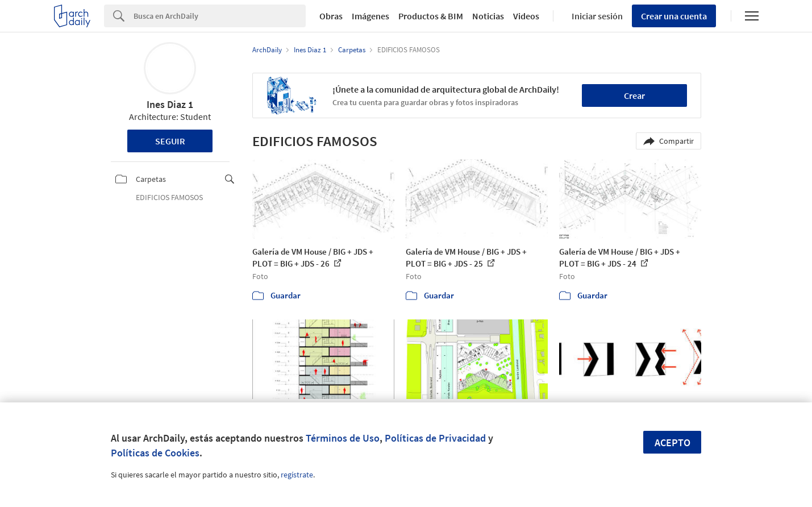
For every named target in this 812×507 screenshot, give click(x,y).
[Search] (220, 16)
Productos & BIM (431, 16)
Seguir (170, 141)
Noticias (488, 16)
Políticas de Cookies (155, 453)
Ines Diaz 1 (170, 104)
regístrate (297, 475)
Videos (526, 16)
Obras (331, 16)
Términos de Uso (343, 438)
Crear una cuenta (674, 16)
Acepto (672, 442)
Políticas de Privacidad (435, 438)
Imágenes (370, 16)
